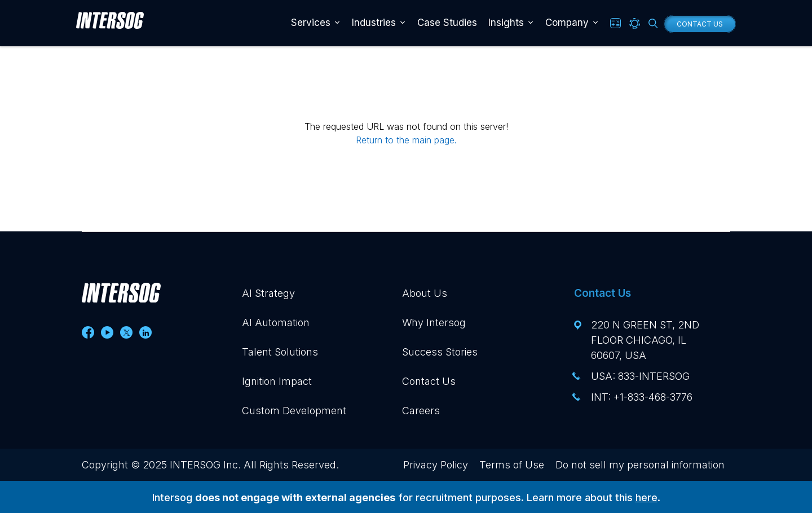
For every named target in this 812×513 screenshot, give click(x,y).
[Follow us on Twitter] (126, 332)
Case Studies (447, 23)
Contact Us (700, 24)
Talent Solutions (280, 352)
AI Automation (276, 323)
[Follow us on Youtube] (107, 332)
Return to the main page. (406, 140)
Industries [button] (374, 23)
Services (311, 23)
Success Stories (440, 352)
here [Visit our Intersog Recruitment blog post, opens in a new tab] (646, 497)
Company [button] (567, 23)
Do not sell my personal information (640, 465)
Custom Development (294, 411)
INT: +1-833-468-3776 (642, 397)
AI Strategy (268, 293)
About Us (425, 293)
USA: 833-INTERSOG (640, 376)
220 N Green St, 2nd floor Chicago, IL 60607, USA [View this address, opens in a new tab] (645, 340)
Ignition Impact (277, 381)
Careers (421, 411)
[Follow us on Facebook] (88, 332)
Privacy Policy (436, 465)
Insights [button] (506, 23)
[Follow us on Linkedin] (145, 332)
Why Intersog (434, 323)
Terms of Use (512, 465)
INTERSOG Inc (204, 465)
